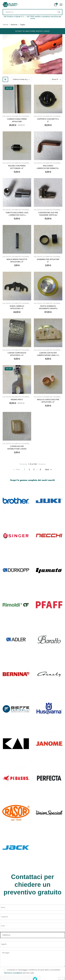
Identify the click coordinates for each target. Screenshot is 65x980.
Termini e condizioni (13, 973)
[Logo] (11, 5)
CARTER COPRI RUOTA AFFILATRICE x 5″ (17, 354)
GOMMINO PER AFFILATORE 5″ (48, 261)
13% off (9, 88)
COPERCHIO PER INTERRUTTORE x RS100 (17, 447)
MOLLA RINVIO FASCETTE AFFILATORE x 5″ (17, 261)
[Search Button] (59, 12)
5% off (9, 369)
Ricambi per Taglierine (21, 116)
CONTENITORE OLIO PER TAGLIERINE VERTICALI (48, 214)
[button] (61, 5)
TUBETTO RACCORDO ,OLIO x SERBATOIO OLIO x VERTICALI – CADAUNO (17, 215)
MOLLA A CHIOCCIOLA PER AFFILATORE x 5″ (48, 401)
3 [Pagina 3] (34, 470)
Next (48, 470)
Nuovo (9, 116)
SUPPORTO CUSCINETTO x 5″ (48, 120)
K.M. (4, 116)
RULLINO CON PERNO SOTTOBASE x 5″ (17, 167)
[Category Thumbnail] (16, 501)
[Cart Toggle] (56, 5)
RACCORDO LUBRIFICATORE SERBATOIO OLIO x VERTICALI (48, 168)
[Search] (32, 12)
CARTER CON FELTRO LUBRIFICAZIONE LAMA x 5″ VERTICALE (48, 355)
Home (6, 25)
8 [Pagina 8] (40, 470)
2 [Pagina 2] (29, 470)
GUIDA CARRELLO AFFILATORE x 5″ (17, 307)
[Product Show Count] (56, 79)
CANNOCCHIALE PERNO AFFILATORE (17, 120)
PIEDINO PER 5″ (17, 400)
